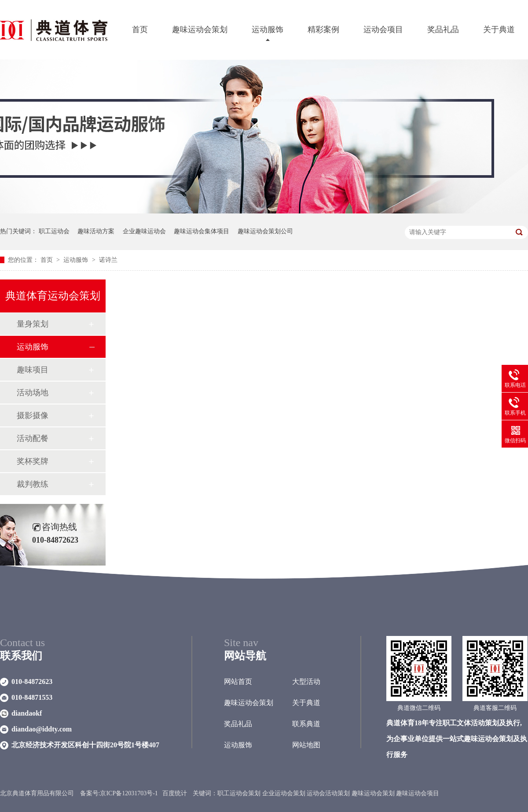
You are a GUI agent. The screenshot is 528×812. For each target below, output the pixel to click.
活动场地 (33, 393)
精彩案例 (323, 29)
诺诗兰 (108, 260)
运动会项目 (383, 29)
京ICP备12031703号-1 (129, 793)
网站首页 (238, 682)
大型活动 (306, 682)
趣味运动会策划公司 (265, 231)
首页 (140, 29)
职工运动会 (54, 231)
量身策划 (33, 324)
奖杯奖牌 (33, 461)
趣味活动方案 (96, 231)
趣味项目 (33, 370)
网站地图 (306, 745)
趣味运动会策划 (200, 29)
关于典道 (499, 29)
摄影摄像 (33, 415)
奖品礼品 (443, 29)
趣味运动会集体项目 (202, 231)
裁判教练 (33, 484)
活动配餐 (33, 438)
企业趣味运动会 (144, 231)
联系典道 (306, 724)
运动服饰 (268, 29)
